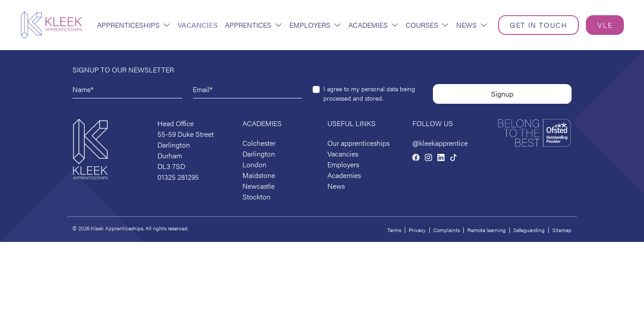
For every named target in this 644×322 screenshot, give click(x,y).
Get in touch (538, 25)
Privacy (417, 230)
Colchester (259, 143)
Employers (315, 25)
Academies (373, 25)
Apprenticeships (134, 25)
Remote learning (487, 230)
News (472, 25)
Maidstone (259, 175)
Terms (394, 230)
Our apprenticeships (358, 143)
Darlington (259, 154)
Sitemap (562, 230)
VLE (605, 25)
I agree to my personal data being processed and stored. (369, 93)
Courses (427, 25)
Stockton (256, 197)
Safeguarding (529, 230)
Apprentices (254, 25)
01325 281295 (178, 177)
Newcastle (258, 186)
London (254, 164)
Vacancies (198, 25)
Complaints (447, 230)
